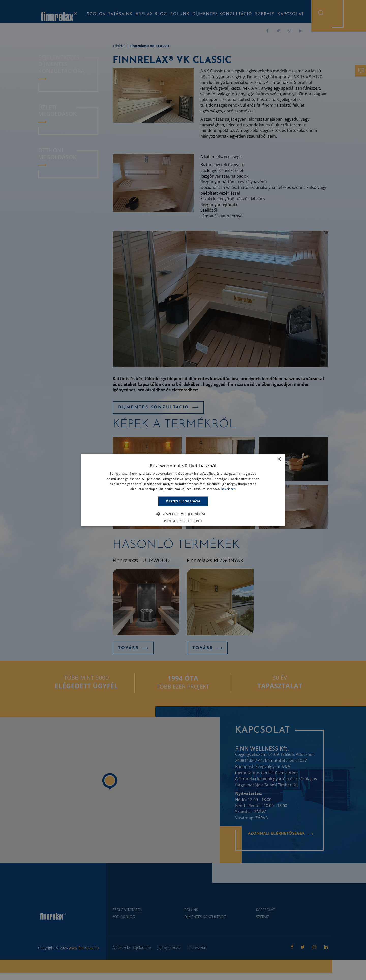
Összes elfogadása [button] (183, 501)
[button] (183, 514)
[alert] (183, 490)
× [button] (279, 459)
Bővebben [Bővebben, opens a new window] (228, 489)
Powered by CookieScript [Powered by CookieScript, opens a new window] (183, 521)
